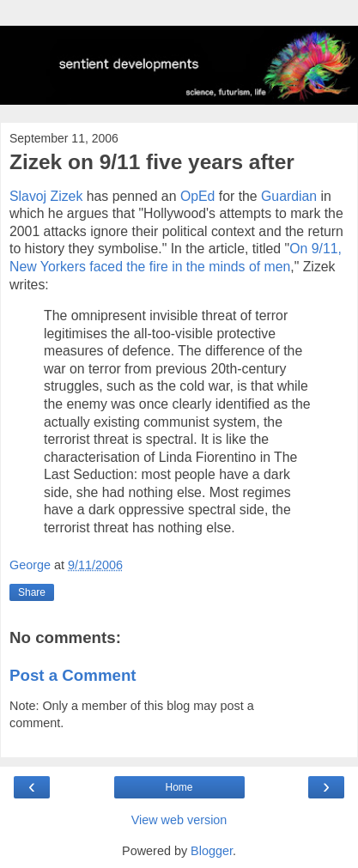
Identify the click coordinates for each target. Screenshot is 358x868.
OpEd (197, 196)
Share (32, 592)
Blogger (212, 851)
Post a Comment (73, 675)
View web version (179, 820)
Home (179, 787)
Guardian (289, 196)
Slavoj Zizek (46, 196)
